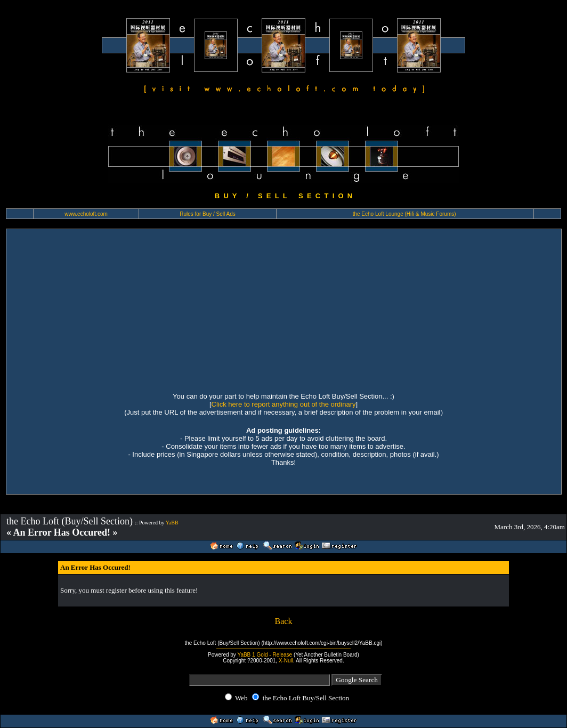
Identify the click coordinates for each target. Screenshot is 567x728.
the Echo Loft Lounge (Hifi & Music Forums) (404, 214)
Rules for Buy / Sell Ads (208, 214)
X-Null (286, 661)
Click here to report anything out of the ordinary (284, 404)
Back (284, 621)
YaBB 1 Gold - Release (265, 655)
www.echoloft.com (86, 214)
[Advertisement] (284, 309)
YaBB (172, 523)
